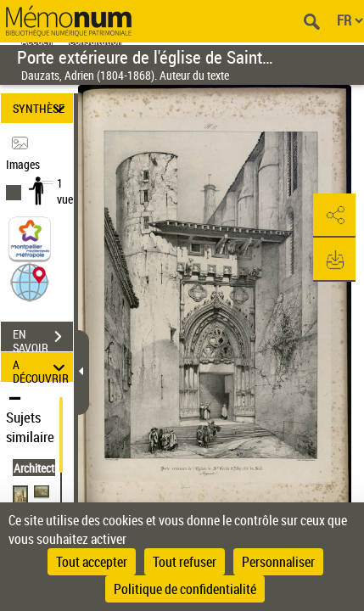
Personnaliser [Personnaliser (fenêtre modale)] (278, 562)
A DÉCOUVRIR (42, 367)
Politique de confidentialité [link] (185, 589)
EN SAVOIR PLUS (43, 339)
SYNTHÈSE (42, 108)
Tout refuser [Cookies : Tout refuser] (185, 562)
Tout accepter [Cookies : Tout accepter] (92, 562)
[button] (30, 281)
